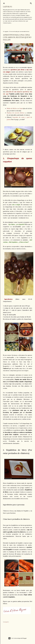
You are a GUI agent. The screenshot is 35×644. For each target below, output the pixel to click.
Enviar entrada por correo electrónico (19, 31)
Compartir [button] (6, 622)
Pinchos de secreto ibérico (16, 113)
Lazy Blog (8, 7)
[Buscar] (31, 3)
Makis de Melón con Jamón (15, 108)
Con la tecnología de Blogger (17, 638)
